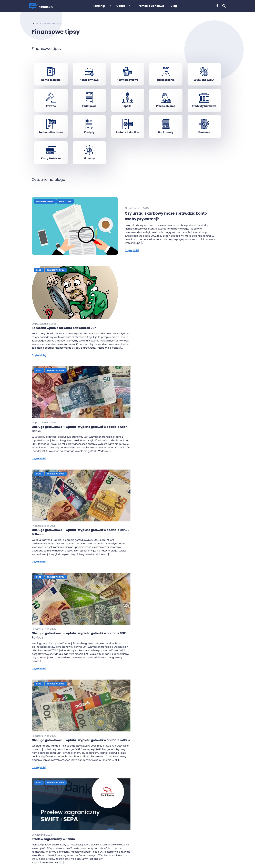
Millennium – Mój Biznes (177, 803)
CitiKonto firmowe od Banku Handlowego (187, 832)
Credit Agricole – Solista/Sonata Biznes (186, 837)
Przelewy (204, 133)
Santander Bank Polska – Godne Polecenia (188, 798)
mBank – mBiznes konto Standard (183, 813)
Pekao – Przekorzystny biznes (180, 793)
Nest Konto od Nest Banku (127, 828)
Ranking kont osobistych (90, 793)
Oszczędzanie (166, 80)
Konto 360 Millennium (125, 793)
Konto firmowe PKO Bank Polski (181, 828)
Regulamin (82, 835)
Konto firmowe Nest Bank (177, 823)
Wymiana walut (204, 80)
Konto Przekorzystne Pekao (128, 803)
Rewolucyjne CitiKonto (125, 818)
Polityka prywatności (88, 840)
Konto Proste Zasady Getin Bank (131, 847)
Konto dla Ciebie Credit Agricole (131, 832)
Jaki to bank (83, 819)
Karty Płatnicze (51, 160)
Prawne (51, 107)
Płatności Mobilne (127, 133)
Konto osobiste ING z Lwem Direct (131, 823)
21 (145, 747)
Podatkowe (89, 107)
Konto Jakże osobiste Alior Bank (130, 837)
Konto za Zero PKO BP (124, 842)
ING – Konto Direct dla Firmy (179, 818)
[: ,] (218, 6)
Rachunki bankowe (51, 133)
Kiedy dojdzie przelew (89, 814)
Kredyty (89, 133)
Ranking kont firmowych (90, 798)
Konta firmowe (89, 80)
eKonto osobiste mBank (126, 813)
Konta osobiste (51, 80)
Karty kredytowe (127, 80)
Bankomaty (166, 133)
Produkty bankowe (204, 107)
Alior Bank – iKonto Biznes (178, 808)
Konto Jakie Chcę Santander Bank (132, 808)
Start (35, 23)
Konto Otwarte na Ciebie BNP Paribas (134, 798)
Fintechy (89, 160)
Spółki (127, 107)
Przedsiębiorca (166, 107)
